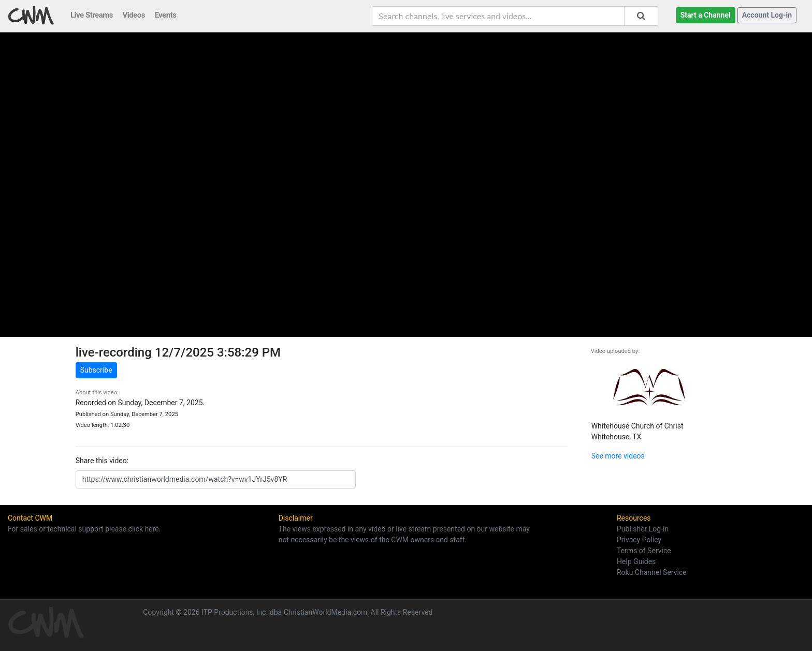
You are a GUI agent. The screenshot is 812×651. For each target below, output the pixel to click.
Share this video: (102, 461)
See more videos (618, 456)
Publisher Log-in (643, 529)
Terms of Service (644, 551)
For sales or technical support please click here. (84, 529)
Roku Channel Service (652, 572)
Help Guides (636, 561)
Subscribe (96, 370)
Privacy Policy (639, 540)
